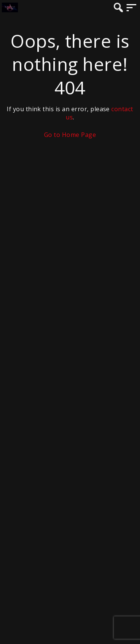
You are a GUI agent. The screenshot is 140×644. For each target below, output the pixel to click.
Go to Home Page (70, 135)
